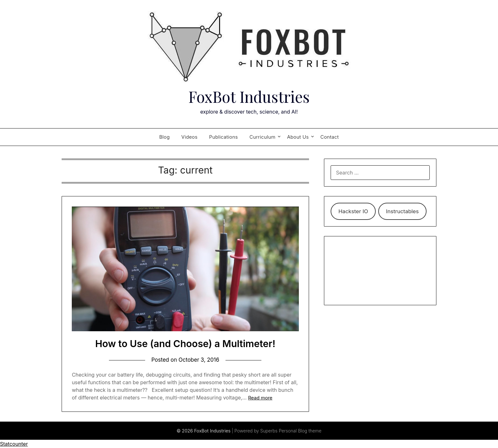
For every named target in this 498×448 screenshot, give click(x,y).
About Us (298, 137)
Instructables (402, 211)
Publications (224, 137)
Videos (189, 137)
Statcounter (14, 444)
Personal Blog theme (300, 431)
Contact (330, 137)
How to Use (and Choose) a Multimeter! (185, 344)
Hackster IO (353, 211)
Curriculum (263, 137)
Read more (260, 398)
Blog (164, 137)
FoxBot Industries (249, 96)
